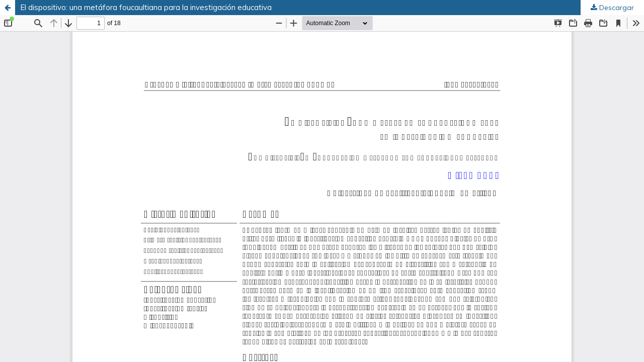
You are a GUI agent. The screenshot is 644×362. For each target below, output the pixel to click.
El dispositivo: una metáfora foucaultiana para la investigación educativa (146, 7)
